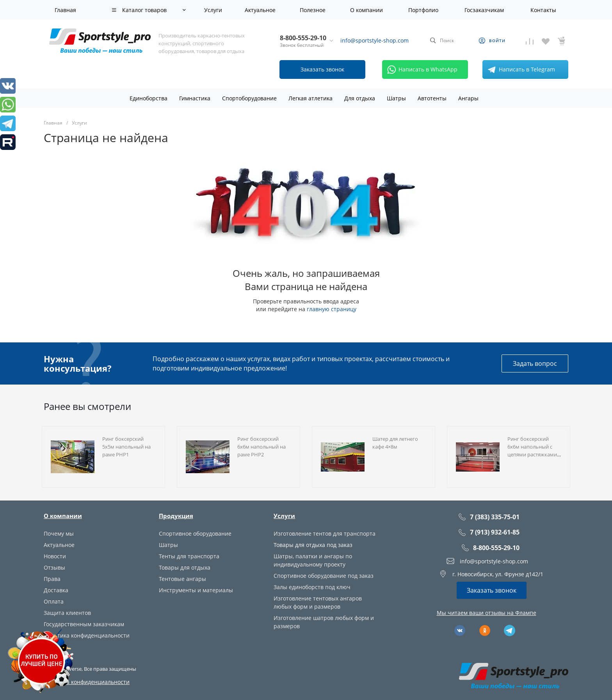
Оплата (54, 601)
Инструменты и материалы (196, 590)
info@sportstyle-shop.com (374, 40)
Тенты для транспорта (189, 556)
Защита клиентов (67, 613)
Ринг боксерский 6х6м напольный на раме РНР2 (262, 447)
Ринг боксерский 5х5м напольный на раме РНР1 (126, 447)
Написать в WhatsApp (421, 69)
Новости (55, 556)
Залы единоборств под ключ (312, 587)
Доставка (56, 590)
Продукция (176, 516)
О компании (63, 516)
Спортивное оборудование (195, 533)
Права (52, 579)
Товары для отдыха (185, 567)
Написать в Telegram (520, 69)
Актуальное (59, 545)
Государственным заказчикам (84, 624)
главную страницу (332, 309)
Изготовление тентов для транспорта (325, 533)
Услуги (284, 516)
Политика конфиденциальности (87, 635)
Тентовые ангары (182, 579)
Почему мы (59, 533)
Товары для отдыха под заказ (313, 545)
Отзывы (54, 567)
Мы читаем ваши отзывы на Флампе (487, 613)
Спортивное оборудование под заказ (324, 576)
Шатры (168, 545)
